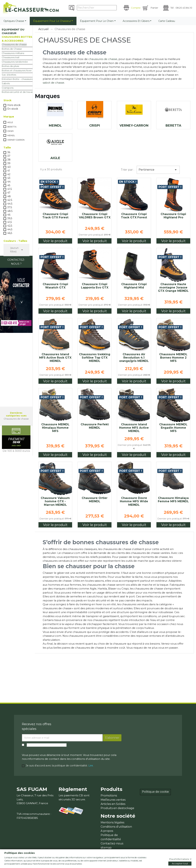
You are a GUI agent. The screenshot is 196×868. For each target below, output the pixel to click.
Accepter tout (180, 863)
